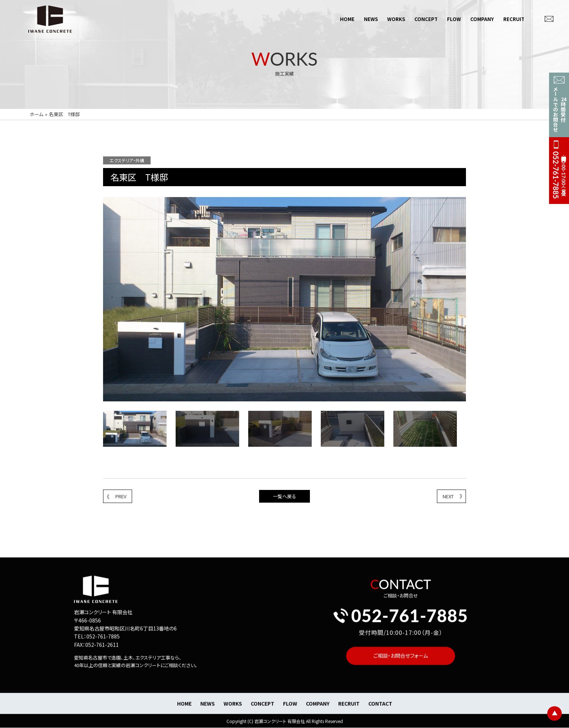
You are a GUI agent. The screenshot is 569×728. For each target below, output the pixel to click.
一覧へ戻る (284, 496)
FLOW (454, 19)
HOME (347, 19)
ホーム (36, 114)
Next (471, 430)
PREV (117, 496)
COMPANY (482, 19)
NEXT (452, 496)
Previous (98, 430)
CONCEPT (426, 19)
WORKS (396, 19)
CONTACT (380, 709)
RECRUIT (514, 19)
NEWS (371, 19)
